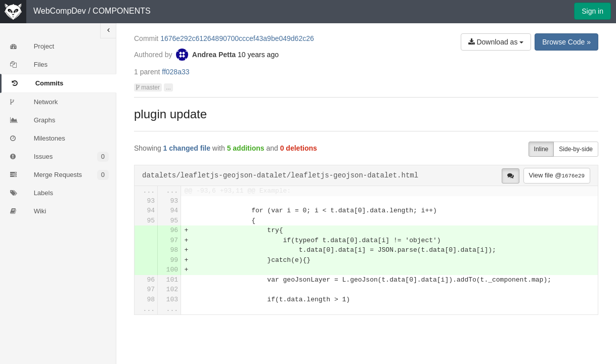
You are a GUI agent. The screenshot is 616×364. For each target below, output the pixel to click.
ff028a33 (175, 72)
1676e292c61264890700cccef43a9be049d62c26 (237, 38)
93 (151, 201)
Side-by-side (576, 149)
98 (174, 250)
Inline (541, 149)
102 (172, 289)
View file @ (557, 175)
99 (174, 260)
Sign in (592, 11)
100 (172, 270)
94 (151, 211)
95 (151, 221)
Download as (496, 42)
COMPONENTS (122, 11)
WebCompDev (60, 11)
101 (172, 280)
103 (172, 300)
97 (174, 240)
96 (174, 230)
